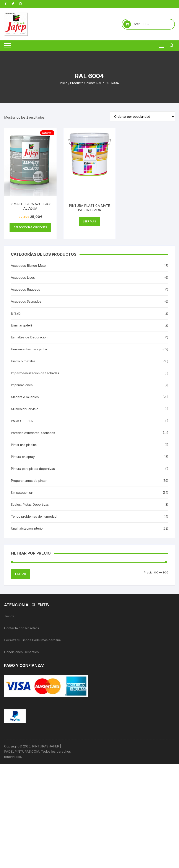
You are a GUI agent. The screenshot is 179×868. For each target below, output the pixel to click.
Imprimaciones (22, 385)
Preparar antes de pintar (29, 481)
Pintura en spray (23, 457)
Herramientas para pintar (29, 349)
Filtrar (21, 574)
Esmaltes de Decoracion (29, 337)
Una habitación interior (27, 528)
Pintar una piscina (24, 445)
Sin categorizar (22, 493)
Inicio (64, 83)
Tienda (9, 616)
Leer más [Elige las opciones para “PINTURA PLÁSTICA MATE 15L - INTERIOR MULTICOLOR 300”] (89, 221)
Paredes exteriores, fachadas (33, 433)
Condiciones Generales (21, 652)
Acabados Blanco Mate (28, 266)
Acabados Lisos (23, 277)
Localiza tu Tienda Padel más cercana (32, 640)
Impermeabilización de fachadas (35, 373)
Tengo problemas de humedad (34, 516)
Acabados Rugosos (25, 289)
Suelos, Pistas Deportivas (30, 504)
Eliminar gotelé (22, 325)
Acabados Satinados (26, 301)
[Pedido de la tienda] (142, 116)
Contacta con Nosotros (22, 628)
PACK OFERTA (22, 421)
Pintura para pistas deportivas (33, 469)
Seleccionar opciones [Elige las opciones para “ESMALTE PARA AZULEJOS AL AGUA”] (30, 227)
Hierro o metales (23, 361)
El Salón (17, 313)
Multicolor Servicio (25, 409)
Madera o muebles (25, 397)
